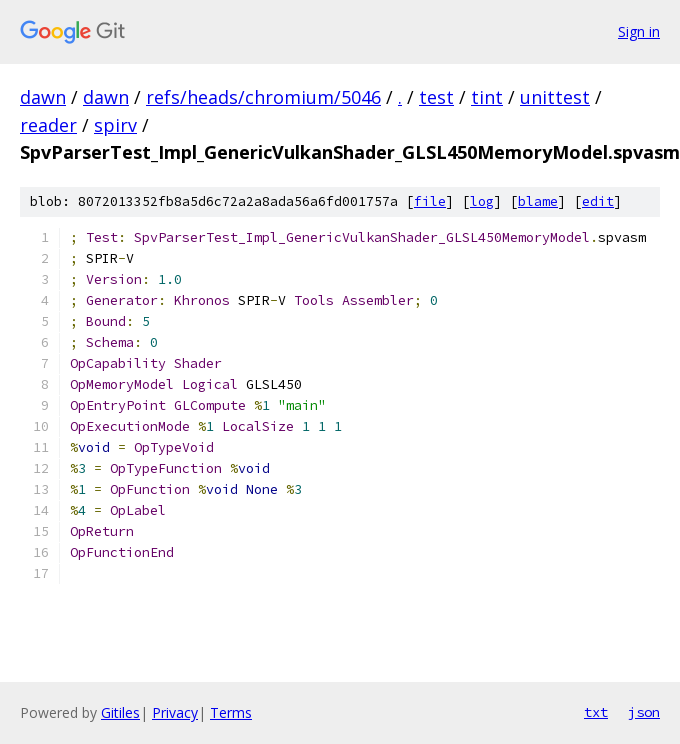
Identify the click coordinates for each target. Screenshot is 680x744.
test (436, 97)
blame (538, 201)
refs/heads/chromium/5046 (263, 97)
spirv (115, 125)
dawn (43, 97)
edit (598, 201)
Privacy (175, 712)
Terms (231, 712)
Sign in (639, 31)
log (482, 201)
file (430, 201)
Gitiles (120, 712)
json (644, 712)
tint (487, 97)
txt (596, 712)
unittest (555, 97)
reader (48, 125)
